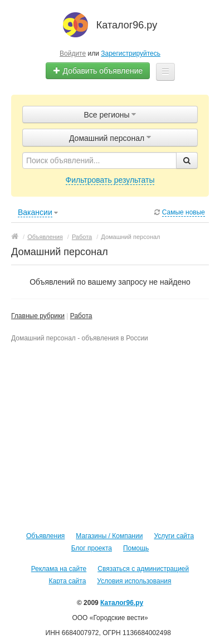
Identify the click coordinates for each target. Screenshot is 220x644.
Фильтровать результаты (110, 180)
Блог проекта (92, 548)
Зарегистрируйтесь (131, 53)
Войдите (73, 53)
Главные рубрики (38, 316)
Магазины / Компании (109, 536)
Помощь (136, 548)
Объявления (45, 536)
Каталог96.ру (122, 603)
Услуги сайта (174, 536)
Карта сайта (67, 581)
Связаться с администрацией (143, 569)
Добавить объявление (98, 71)
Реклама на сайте (59, 569)
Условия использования (134, 581)
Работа (81, 316)
